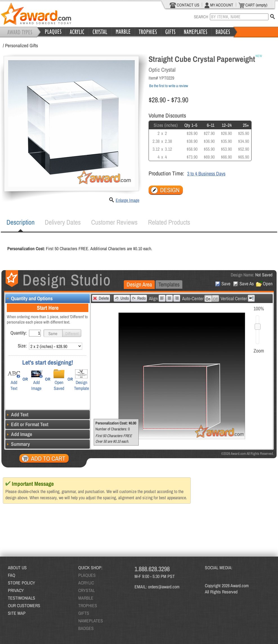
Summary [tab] (18, 444)
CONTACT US (184, 5)
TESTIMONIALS (22, 598)
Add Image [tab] (19, 434)
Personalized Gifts (22, 45)
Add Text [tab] (17, 414)
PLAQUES (87, 575)
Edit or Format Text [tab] (27, 424)
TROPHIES (88, 605)
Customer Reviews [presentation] (114, 222)
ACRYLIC (86, 583)
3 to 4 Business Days (206, 174)
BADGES (86, 628)
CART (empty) (253, 5)
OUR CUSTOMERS (24, 605)
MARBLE (86, 598)
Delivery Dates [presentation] (63, 222)
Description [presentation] (21, 222)
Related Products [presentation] (169, 222)
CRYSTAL (87, 590)
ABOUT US (17, 568)
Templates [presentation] (169, 284)
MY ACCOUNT (219, 5)
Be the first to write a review (169, 86)
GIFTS (84, 613)
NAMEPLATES (91, 621)
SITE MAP (17, 613)
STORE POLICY (22, 583)
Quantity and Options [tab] (29, 298)
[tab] (21, 222)
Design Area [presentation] (139, 284)
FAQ (12, 575)
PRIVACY (16, 590)
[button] (53, 333)
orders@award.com (164, 587)
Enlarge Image (127, 200)
